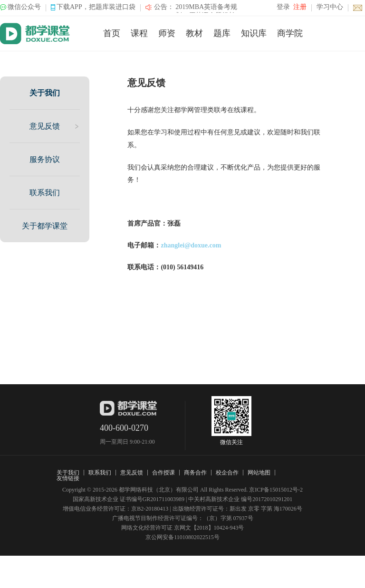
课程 (139, 33)
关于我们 (45, 93)
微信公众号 (24, 7)
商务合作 (195, 473)
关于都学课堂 (45, 226)
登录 (283, 7)
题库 (222, 33)
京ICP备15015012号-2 (276, 490)
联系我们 (45, 193)
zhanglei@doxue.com (191, 245)
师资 (167, 33)
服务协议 (45, 159)
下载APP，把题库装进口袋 (96, 7)
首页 (112, 33)
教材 (194, 33)
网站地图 (259, 473)
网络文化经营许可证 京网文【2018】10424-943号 (183, 528)
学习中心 (330, 7)
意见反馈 (45, 126)
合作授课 (163, 473)
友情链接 (68, 478)
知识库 (254, 33)
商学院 (290, 33)
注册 (300, 7)
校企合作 (227, 473)
